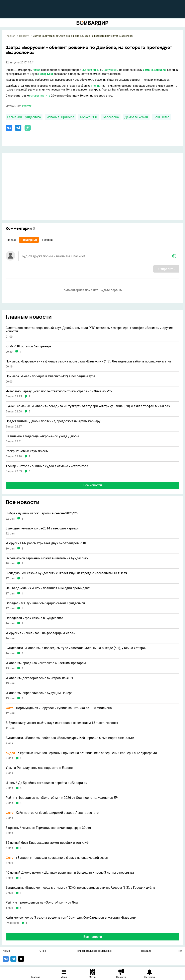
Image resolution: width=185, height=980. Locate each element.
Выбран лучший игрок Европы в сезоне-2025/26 (42, 513)
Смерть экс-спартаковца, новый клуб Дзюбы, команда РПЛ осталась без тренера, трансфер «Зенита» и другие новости (89, 330)
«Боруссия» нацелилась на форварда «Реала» (40, 633)
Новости (24, 36)
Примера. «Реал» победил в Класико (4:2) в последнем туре (50, 376)
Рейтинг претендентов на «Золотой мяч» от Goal (42, 903)
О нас (43, 951)
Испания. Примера (60, 117)
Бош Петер (161, 117)
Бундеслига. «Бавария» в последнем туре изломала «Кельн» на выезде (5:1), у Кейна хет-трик (76, 648)
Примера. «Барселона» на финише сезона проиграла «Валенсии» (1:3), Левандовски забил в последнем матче (88, 361)
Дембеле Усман (136, 117)
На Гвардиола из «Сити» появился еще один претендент (48, 588)
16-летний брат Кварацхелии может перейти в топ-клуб (47, 843)
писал (37, 70)
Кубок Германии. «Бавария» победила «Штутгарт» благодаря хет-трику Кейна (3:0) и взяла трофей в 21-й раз (88, 406)
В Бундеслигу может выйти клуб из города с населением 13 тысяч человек (62, 723)
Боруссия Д (89, 117)
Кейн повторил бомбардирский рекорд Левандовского (52, 813)
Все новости (93, 485)
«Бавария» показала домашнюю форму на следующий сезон (57, 858)
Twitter (26, 106)
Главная (10, 36)
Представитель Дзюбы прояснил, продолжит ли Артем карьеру (53, 421)
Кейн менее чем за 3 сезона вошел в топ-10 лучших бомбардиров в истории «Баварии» (71, 918)
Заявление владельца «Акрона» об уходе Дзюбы (42, 436)
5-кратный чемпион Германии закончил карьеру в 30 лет (49, 828)
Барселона (111, 117)
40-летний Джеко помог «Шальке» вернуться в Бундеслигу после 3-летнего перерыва (70, 873)
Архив (6, 951)
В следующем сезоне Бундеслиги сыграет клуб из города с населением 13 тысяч (66, 573)
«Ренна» (96, 86)
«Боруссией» (110, 70)
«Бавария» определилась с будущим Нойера (39, 693)
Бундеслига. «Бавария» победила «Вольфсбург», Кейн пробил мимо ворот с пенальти (70, 738)
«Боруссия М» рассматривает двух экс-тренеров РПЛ (46, 543)
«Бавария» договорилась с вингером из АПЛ (39, 678)
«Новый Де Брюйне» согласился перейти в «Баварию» (46, 783)
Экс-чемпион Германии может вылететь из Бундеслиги (47, 558)
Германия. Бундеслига (24, 117)
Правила (146, 951)
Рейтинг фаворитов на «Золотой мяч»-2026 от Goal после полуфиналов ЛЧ (62, 798)
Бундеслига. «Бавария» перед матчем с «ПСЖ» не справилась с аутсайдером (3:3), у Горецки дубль (80, 888)
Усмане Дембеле (154, 70)
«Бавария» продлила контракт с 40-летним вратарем (46, 663)
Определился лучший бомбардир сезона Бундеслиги (45, 603)
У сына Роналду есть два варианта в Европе (39, 768)
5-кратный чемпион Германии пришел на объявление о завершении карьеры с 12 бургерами (81, 753)
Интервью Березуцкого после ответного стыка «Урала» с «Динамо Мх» (59, 391)
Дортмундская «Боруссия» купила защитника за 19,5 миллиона (59, 708)
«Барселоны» (91, 70)
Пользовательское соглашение (94, 951)
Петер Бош (46, 74)
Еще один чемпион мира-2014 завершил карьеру (42, 528)
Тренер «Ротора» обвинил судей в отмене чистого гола (47, 466)
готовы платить (40, 96)
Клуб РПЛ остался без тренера (29, 346)
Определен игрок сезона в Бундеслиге (34, 618)
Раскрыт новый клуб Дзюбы (27, 451)
